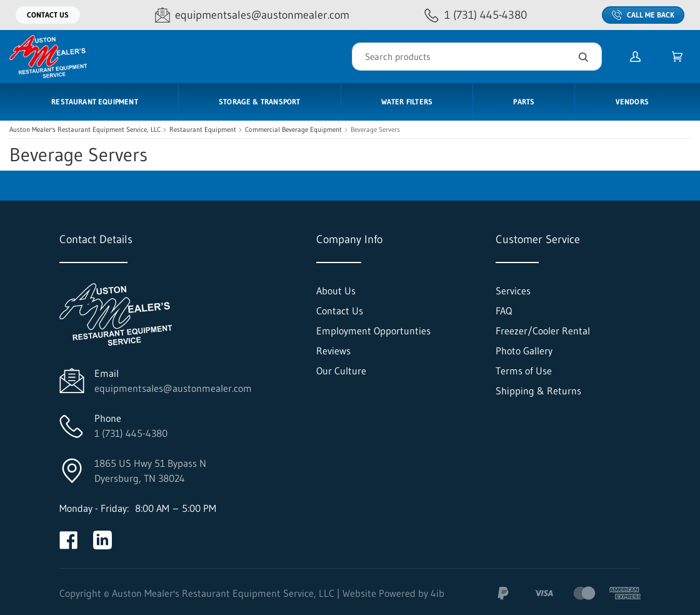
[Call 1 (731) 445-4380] (476, 15)
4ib (437, 593)
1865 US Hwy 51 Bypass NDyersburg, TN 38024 (150, 471)
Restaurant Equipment (203, 130)
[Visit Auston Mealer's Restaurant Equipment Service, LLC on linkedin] (102, 540)
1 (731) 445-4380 (131, 433)
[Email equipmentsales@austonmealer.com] (252, 15)
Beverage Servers (375, 130)
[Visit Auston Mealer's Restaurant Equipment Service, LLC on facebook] (69, 540)
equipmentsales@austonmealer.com (173, 388)
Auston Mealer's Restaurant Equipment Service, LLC (85, 130)
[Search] (477, 57)
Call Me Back (643, 15)
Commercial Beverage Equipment (293, 130)
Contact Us (48, 15)
